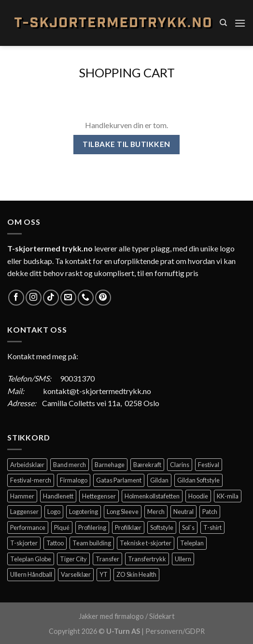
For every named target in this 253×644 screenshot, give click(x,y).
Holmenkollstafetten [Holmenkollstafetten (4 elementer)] (152, 496)
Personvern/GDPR (175, 631)
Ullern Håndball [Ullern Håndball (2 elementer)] (31, 574)
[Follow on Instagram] (34, 298)
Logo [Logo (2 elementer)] (54, 512)
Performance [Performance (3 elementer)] (28, 527)
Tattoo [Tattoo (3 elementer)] (55, 543)
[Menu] (240, 23)
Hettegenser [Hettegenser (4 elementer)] (99, 496)
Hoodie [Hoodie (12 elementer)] (198, 496)
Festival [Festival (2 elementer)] (209, 465)
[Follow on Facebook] (16, 298)
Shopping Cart (127, 73)
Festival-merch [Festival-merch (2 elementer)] (31, 480)
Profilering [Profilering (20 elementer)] (92, 527)
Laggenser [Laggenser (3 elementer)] (24, 512)
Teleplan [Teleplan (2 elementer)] (192, 543)
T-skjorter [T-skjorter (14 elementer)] (24, 543)
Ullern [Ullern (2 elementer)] (183, 559)
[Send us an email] (68, 298)
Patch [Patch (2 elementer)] (210, 512)
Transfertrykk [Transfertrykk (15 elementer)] (147, 559)
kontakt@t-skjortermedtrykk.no (97, 391)
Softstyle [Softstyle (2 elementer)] (162, 527)
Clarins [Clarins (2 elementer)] (180, 465)
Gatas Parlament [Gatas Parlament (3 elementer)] (119, 480)
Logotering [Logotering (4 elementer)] (84, 512)
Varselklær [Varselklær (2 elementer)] (76, 574)
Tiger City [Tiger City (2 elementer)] (73, 559)
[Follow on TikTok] (51, 298)
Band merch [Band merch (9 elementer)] (70, 465)
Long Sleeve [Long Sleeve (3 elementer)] (123, 512)
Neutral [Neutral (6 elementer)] (183, 512)
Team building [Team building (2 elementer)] (92, 543)
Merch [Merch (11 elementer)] (156, 512)
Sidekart (162, 616)
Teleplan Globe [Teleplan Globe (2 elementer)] (31, 559)
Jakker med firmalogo (111, 616)
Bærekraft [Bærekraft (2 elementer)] (147, 465)
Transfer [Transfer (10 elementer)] (107, 559)
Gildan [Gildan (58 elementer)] (159, 480)
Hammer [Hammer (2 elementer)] (22, 496)
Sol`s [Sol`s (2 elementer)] (188, 527)
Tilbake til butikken (126, 144)
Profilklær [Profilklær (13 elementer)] (128, 527)
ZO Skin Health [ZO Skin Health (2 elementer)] (136, 574)
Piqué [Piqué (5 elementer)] (62, 527)
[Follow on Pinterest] (103, 298)
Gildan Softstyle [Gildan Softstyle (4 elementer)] (198, 480)
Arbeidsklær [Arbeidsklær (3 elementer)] (27, 465)
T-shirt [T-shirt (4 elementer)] (212, 527)
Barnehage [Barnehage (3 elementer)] (110, 465)
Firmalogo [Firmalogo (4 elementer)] (74, 480)
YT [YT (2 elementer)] (104, 574)
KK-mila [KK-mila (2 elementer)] (228, 496)
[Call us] (86, 298)
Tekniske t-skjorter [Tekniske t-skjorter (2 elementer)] (146, 543)
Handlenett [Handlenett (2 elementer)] (58, 496)
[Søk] (223, 23)
